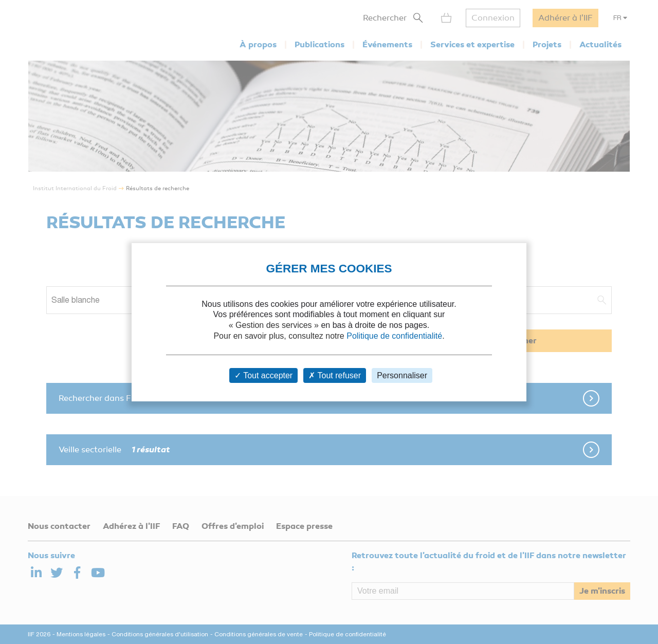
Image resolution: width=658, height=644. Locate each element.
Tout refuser (335, 375)
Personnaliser (402, 375)
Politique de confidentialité (394, 336)
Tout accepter (263, 375)
